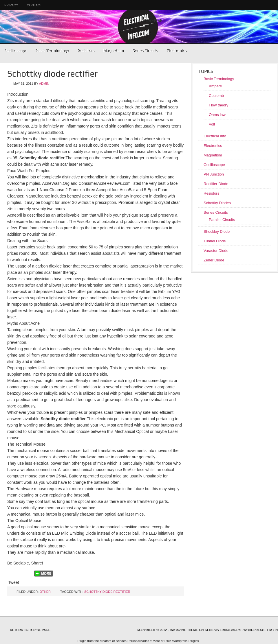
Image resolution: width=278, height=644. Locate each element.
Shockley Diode (217, 231)
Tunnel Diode (215, 241)
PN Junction (214, 174)
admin (44, 84)
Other (45, 592)
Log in (273, 630)
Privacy (11, 5)
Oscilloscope (16, 50)
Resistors (86, 50)
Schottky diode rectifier (107, 592)
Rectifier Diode (216, 184)
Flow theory (218, 105)
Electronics (174, 50)
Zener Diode (214, 260)
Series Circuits (143, 50)
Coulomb (216, 96)
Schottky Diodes (217, 203)
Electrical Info (215, 136)
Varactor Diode (216, 251)
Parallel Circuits (222, 220)
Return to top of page (30, 630)
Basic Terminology (50, 50)
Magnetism (113, 50)
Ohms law (217, 115)
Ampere (215, 86)
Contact (34, 5)
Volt (212, 124)
